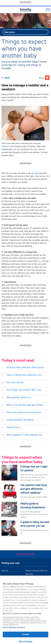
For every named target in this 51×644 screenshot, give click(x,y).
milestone (6, 146)
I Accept (25, 636)
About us (5, 571)
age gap (35, 173)
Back (6, 78)
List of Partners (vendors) (14, 629)
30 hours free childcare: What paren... (26, 367)
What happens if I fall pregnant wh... (25, 435)
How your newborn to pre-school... (24, 412)
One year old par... (16, 382)
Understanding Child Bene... (21, 420)
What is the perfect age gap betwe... (25, 405)
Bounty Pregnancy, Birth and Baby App (36, 572)
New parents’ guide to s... (19, 397)
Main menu (26, 13)
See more (10, 32)
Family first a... (14, 427)
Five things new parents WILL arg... (24, 390)
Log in (47, 8)
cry (39, 261)
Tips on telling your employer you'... (25, 375)
